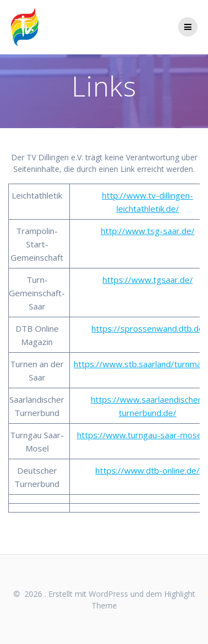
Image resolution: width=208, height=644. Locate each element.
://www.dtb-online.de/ (158, 470)
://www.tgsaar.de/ (158, 280)
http (111, 280)
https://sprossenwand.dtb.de (148, 328)
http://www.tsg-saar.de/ (148, 231)
